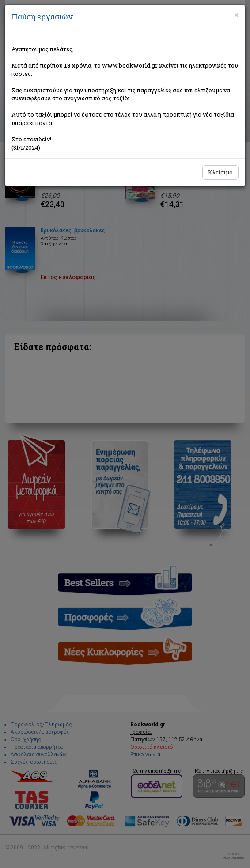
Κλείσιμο (220, 172)
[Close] (236, 15)
